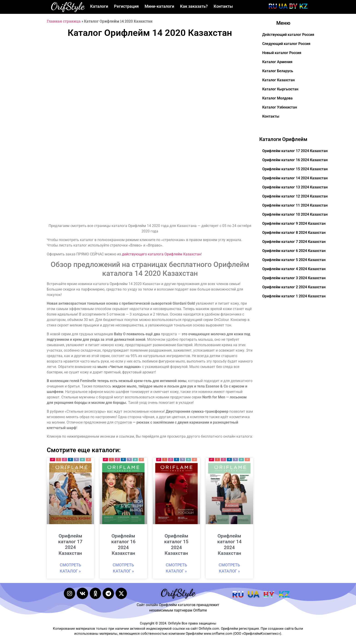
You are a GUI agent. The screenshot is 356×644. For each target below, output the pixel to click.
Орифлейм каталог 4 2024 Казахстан (294, 269)
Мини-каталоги (159, 6)
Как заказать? (194, 6)
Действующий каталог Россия (288, 35)
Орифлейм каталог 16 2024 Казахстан (123, 545)
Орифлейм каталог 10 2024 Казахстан (295, 214)
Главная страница (64, 21)
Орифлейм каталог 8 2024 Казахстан (294, 233)
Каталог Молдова (277, 98)
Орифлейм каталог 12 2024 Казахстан (295, 196)
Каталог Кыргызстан (280, 89)
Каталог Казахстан (278, 80)
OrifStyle (68, 6)
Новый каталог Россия (282, 53)
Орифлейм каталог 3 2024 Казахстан (294, 278)
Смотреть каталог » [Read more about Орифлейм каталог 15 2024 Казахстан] (176, 568)
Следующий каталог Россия (286, 44)
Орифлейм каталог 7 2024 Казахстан (294, 242)
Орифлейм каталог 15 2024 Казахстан (176, 545)
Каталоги (99, 6)
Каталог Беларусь (278, 71)
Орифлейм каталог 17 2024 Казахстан (70, 545)
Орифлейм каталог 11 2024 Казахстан (295, 205)
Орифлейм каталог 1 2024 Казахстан (294, 296)
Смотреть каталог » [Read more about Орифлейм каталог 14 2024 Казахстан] (229, 568)
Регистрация (126, 6)
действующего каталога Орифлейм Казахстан (161, 254)
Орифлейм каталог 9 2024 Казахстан (294, 223)
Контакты (223, 6)
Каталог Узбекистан (280, 107)
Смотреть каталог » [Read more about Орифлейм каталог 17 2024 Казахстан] (70, 568)
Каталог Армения (277, 62)
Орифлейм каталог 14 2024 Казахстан (229, 545)
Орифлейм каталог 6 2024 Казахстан (294, 251)
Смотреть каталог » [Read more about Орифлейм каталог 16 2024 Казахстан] (123, 568)
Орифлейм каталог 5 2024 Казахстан (294, 260)
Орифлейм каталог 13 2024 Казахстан (295, 187)
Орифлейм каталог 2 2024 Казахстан (294, 287)
